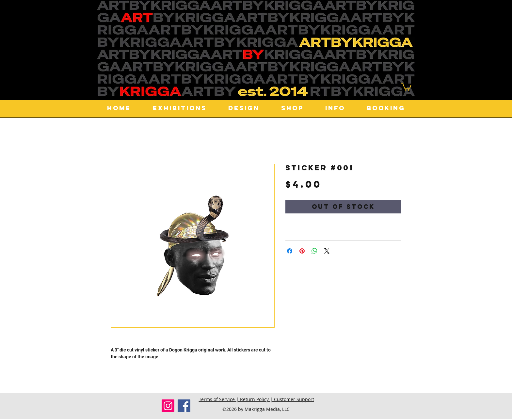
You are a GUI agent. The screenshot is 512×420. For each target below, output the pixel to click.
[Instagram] (168, 406)
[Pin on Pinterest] (302, 251)
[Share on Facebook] (290, 251)
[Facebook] (184, 406)
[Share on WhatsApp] (314, 251)
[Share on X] (327, 251)
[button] (406, 86)
